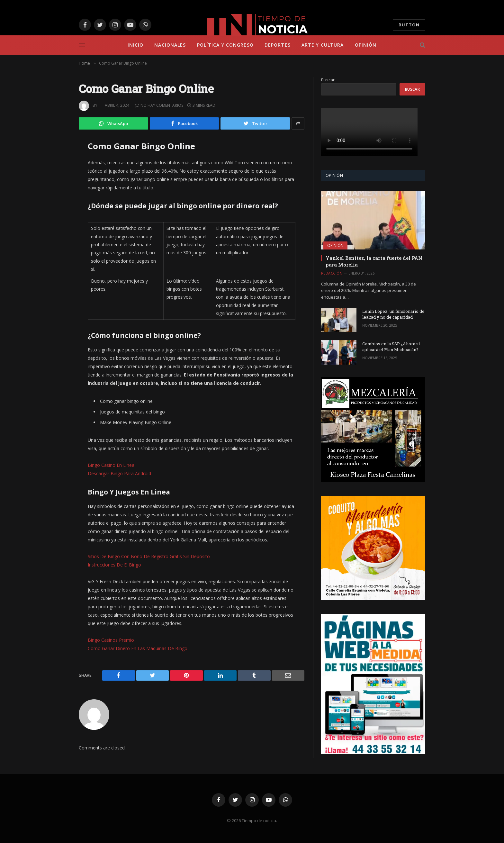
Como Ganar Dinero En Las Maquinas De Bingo (138, 648)
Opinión (366, 45)
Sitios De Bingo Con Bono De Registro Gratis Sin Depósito (149, 556)
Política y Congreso (225, 45)
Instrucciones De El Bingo (114, 565)
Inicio (136, 45)
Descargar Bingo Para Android (119, 473)
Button (409, 25)
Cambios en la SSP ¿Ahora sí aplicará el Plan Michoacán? (391, 347)
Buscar (328, 80)
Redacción (332, 273)
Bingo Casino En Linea (111, 465)
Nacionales (170, 45)
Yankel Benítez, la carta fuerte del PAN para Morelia (374, 261)
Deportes (278, 45)
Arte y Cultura (323, 45)
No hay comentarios (159, 105)
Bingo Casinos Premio (111, 640)
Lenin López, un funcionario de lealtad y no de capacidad (393, 314)
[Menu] (82, 45)
